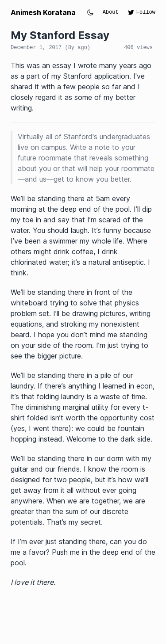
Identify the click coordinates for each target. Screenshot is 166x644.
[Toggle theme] (90, 12)
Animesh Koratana (43, 12)
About (111, 12)
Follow (141, 12)
